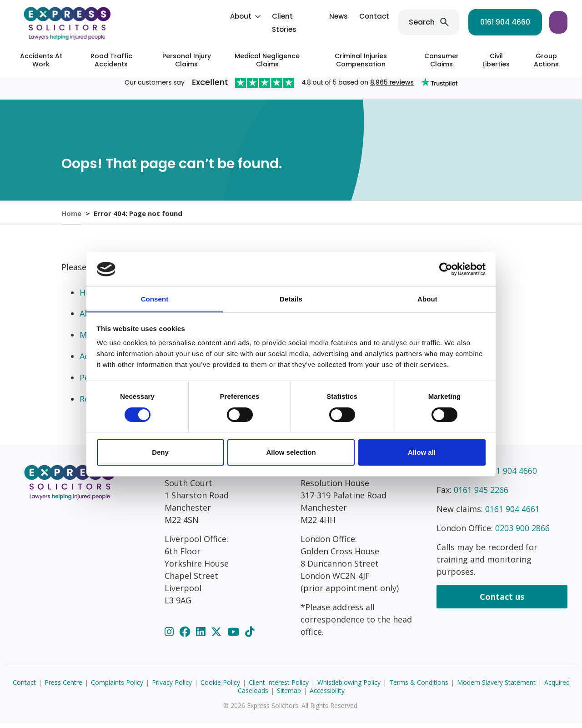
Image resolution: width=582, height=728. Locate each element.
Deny (160, 453)
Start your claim (526, 22)
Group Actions (546, 60)
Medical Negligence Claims (267, 60)
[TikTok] (250, 637)
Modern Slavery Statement (496, 687)
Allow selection (291, 453)
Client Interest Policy (279, 687)
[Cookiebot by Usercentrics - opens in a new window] (446, 269)
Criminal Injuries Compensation (361, 60)
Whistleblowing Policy (349, 687)
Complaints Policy (117, 687)
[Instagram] (171, 637)
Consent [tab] (155, 299)
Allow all (422, 453)
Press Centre (63, 687)
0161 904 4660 (439, 22)
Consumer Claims (442, 60)
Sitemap (289, 695)
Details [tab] (291, 299)
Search (355, 22)
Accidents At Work (41, 60)
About (174, 16)
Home (71, 215)
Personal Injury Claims (187, 60)
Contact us (502, 602)
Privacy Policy (172, 687)
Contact (308, 16)
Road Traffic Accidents (111, 60)
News (272, 16)
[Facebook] (186, 637)
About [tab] (427, 299)
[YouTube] (235, 637)
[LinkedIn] (202, 637)
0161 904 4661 (512, 514)
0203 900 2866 (522, 533)
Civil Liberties (496, 60)
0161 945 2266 (481, 495)
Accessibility (327, 695)
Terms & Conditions (419, 687)
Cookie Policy (220, 687)
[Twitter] (218, 637)
